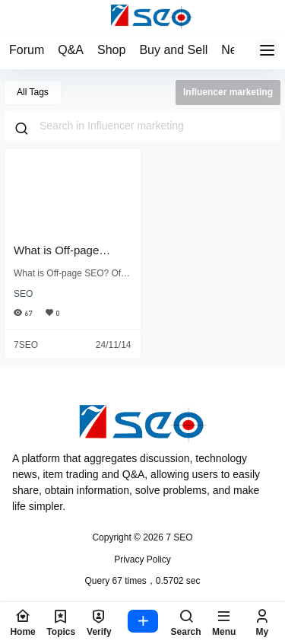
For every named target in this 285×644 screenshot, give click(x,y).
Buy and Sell (173, 50)
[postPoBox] (143, 623)
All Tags (33, 92)
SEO (23, 294)
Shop (111, 50)
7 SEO (178, 537)
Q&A (71, 50)
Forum (27, 50)
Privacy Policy (142, 560)
